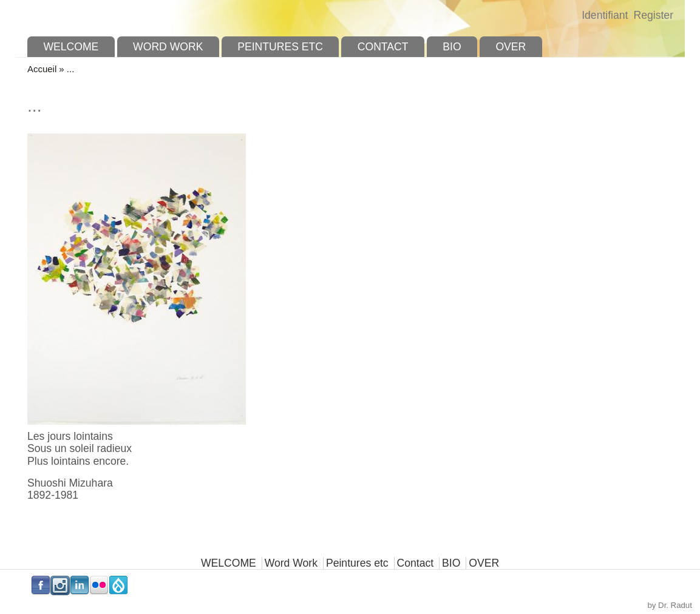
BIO (452, 47)
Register (653, 15)
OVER (511, 47)
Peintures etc (280, 47)
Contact (383, 47)
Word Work (168, 47)
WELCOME (71, 47)
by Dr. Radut (670, 605)
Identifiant (605, 15)
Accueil (42, 69)
